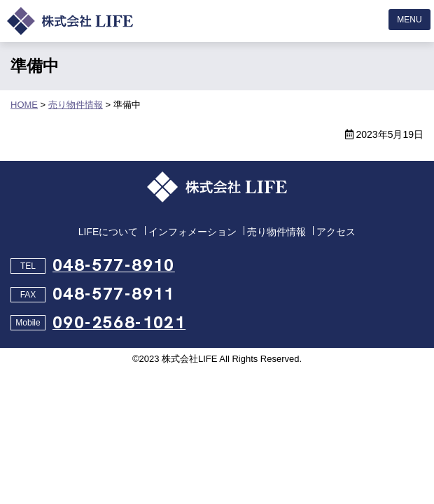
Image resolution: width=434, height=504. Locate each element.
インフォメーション (192, 232)
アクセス (336, 232)
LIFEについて (108, 232)
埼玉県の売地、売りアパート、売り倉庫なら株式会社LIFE (70, 21)
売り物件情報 (276, 232)
